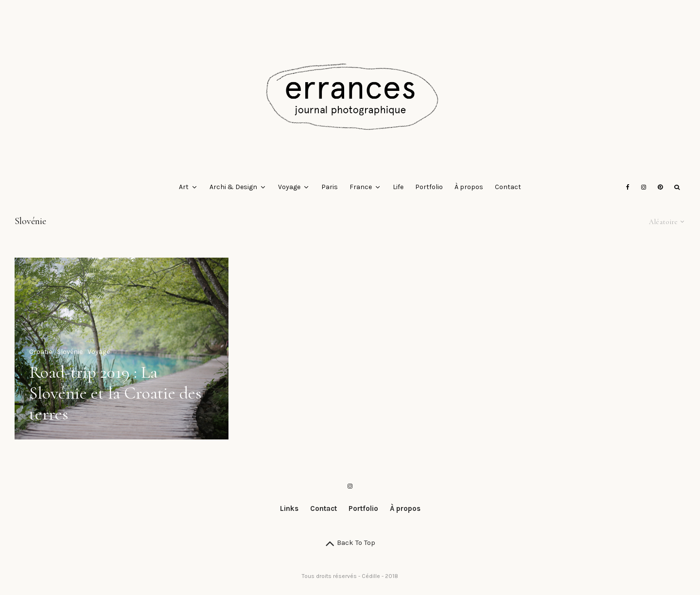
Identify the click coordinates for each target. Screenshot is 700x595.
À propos (469, 187)
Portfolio (429, 187)
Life (398, 187)
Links (289, 508)
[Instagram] (644, 187)
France (361, 187)
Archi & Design (233, 187)
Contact (508, 187)
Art (184, 187)
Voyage (289, 187)
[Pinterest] (660, 187)
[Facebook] (628, 187)
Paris (330, 187)
